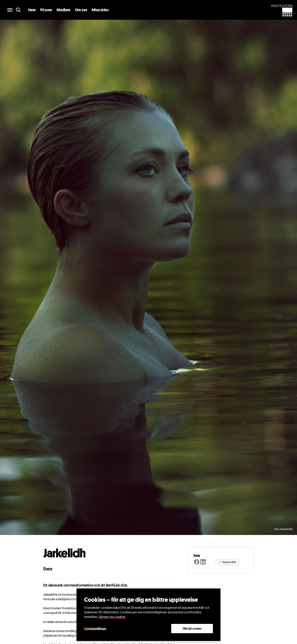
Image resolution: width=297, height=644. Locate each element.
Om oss (81, 10)
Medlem (64, 10)
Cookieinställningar (95, 628)
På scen (46, 10)
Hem (32, 10)
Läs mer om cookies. (112, 617)
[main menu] (10, 10)
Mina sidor (100, 10)
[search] (18, 10)
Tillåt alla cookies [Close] (192, 628)
